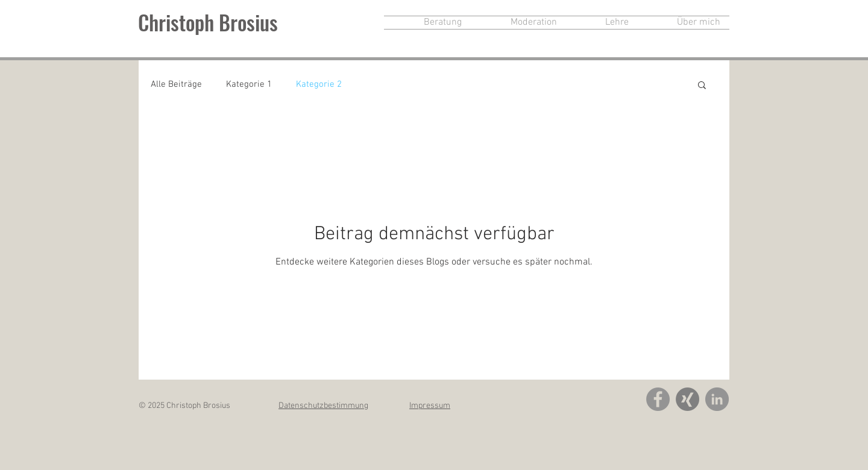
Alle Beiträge (176, 84)
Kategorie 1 (249, 84)
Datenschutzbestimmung (323, 406)
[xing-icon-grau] (687, 399)
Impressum (430, 406)
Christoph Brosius (208, 22)
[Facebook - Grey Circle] (658, 399)
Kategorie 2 (319, 84)
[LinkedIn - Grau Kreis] (717, 399)
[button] (702, 86)
